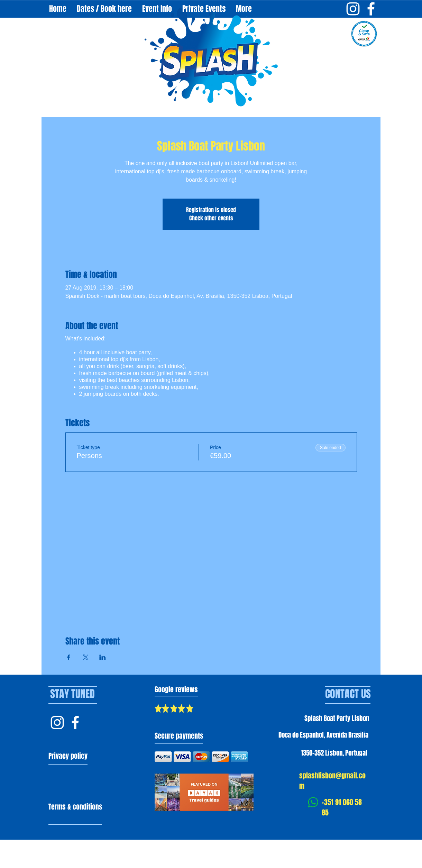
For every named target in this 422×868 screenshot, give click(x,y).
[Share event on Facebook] (69, 657)
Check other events (211, 218)
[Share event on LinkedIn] (103, 657)
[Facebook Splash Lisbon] (75, 723)
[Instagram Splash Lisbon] (57, 723)
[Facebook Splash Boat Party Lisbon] (371, 9)
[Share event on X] (86, 657)
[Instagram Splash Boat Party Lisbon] (353, 9)
